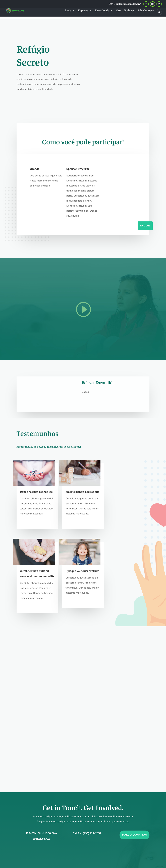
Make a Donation (134, 695)
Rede (68, 11)
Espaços (83, 11)
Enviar (145, 226)
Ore (118, 11)
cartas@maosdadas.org (75, 829)
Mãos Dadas (44, 862)
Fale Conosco (146, 11)
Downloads (102, 11)
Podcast (129, 11)
